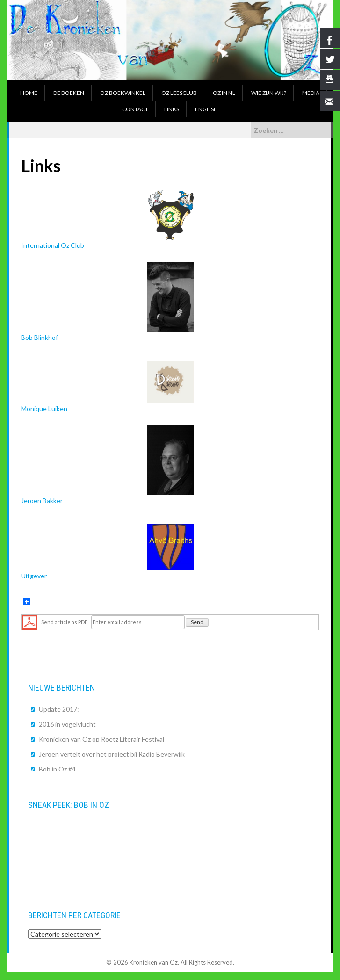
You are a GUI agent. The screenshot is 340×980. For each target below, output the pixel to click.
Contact (135, 109)
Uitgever (107, 552)
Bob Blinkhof (107, 302)
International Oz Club (107, 220)
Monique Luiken (107, 387)
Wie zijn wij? (269, 93)
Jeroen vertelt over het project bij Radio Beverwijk (112, 754)
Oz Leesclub (179, 93)
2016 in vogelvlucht (67, 724)
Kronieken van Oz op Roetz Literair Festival (101, 739)
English (206, 109)
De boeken (69, 93)
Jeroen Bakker (107, 465)
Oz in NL (224, 93)
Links (172, 109)
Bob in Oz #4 (57, 769)
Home (29, 93)
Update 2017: (59, 709)
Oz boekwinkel (123, 93)
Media (311, 93)
